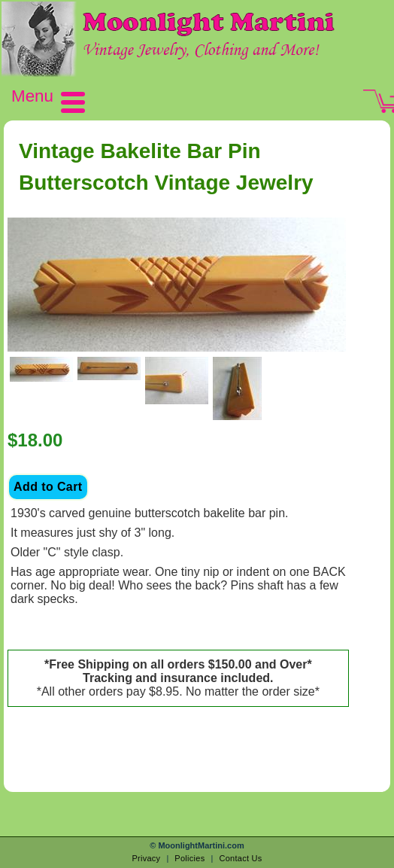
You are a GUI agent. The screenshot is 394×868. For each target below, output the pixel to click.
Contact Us (240, 858)
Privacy (146, 858)
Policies (189, 858)
